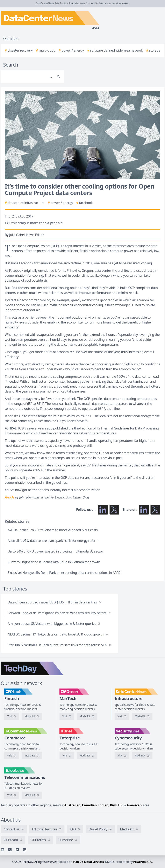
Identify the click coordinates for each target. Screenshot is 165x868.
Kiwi (113, 805)
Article (10, 497)
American (134, 805)
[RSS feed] (25, 850)
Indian (103, 805)
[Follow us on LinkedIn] (103, 510)
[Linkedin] (2, 850)
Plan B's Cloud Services (88, 862)
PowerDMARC (143, 862)
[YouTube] (17, 850)
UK (120, 805)
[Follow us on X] (114, 510)
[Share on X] (155, 510)
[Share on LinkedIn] (144, 510)
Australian (72, 805)
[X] (10, 850)
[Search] (28, 77)
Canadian (89, 805)
